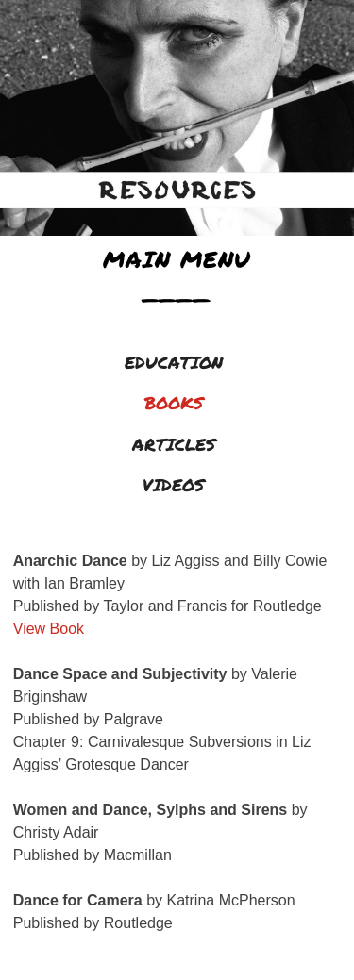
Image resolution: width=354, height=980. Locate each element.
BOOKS (174, 403)
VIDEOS (173, 485)
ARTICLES (174, 444)
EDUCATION (174, 362)
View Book (49, 629)
